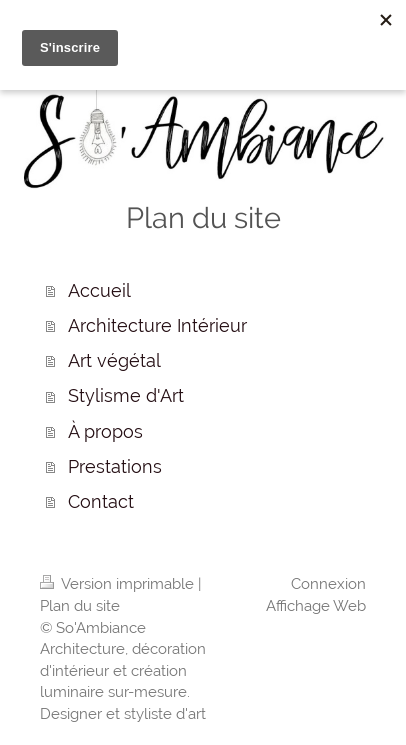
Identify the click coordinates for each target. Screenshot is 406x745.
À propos (105, 431)
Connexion (328, 584)
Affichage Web (316, 606)
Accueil (99, 290)
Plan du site (80, 606)
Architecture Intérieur (157, 325)
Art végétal (114, 360)
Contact (101, 501)
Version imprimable (119, 584)
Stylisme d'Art (126, 395)
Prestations (115, 466)
